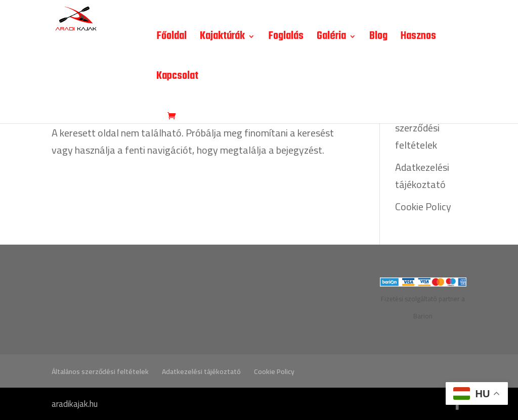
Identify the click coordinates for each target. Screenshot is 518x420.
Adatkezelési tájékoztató (422, 176)
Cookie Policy (423, 206)
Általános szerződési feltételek (417, 128)
